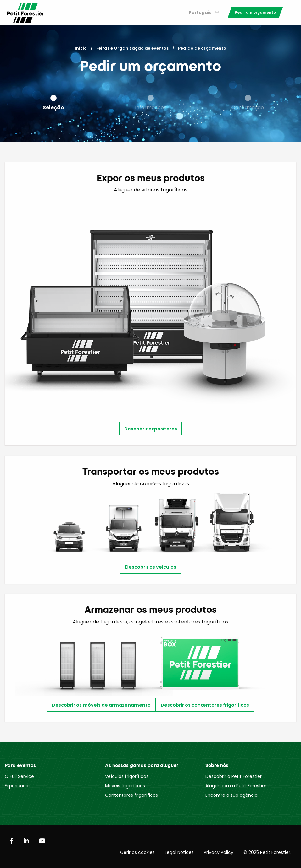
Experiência (17, 786)
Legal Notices (179, 852)
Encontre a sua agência (231, 795)
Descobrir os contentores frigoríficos (205, 705)
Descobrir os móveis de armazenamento (101, 705)
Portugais (200, 13)
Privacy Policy (219, 852)
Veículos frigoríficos (127, 776)
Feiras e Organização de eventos (132, 48)
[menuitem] (203, 13)
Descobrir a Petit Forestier (234, 776)
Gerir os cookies (137, 852)
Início (81, 48)
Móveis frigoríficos (125, 786)
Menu (290, 13)
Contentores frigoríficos (131, 795)
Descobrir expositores (151, 429)
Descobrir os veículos (151, 567)
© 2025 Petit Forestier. (267, 852)
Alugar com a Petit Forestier (236, 786)
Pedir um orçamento (255, 12)
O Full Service (19, 776)
